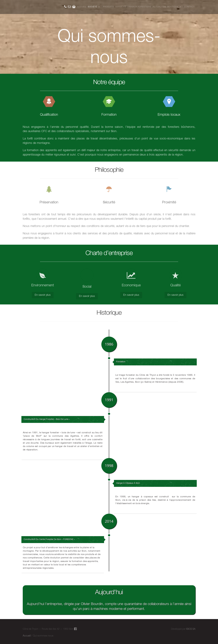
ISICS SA (191, 629)
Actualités (159, 7)
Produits (108, 7)
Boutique (173, 7)
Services (121, 7)
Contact (189, 7)
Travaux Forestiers (139, 7)
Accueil (82, 7)
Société (92, 7)
